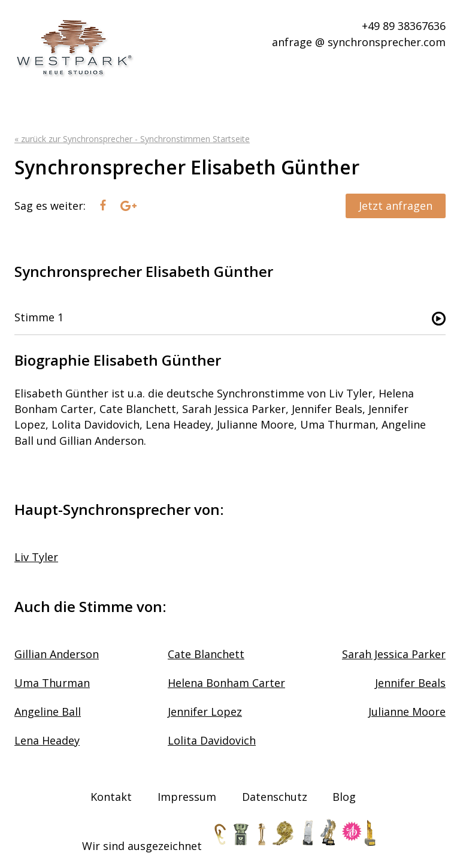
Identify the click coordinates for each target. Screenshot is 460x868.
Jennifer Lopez (205, 712)
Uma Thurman (52, 683)
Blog (344, 797)
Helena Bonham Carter (226, 683)
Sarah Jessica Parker (394, 654)
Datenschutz (275, 797)
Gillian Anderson (57, 654)
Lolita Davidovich (212, 740)
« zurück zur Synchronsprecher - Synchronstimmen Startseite (132, 139)
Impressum (187, 797)
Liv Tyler (36, 557)
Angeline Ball (48, 712)
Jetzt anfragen (396, 206)
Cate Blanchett (206, 654)
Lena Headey (47, 740)
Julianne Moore (407, 712)
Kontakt (111, 797)
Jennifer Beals (410, 683)
